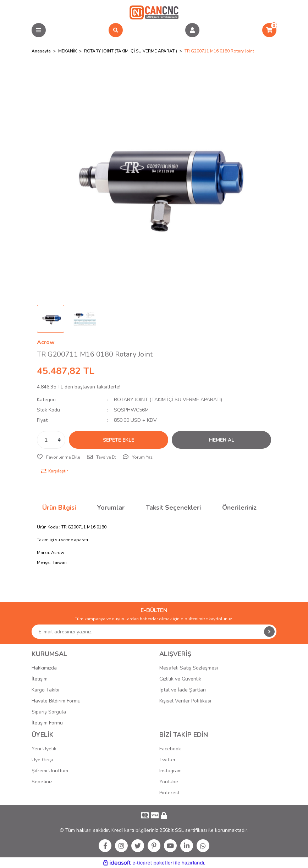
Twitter (167, 760)
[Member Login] (192, 30)
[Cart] (269, 30)
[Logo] (154, 12)
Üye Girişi (42, 760)
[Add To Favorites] (58, 457)
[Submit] (269, 632)
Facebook (170, 749)
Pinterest (169, 793)
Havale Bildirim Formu (56, 701)
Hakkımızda (44, 668)
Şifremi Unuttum (50, 771)
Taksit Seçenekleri (173, 508)
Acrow (46, 342)
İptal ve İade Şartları (183, 690)
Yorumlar (111, 508)
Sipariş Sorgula (49, 712)
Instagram (170, 771)
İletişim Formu (47, 723)
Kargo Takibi (45, 690)
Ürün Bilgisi (59, 508)
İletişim (40, 679)
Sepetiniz (42, 782)
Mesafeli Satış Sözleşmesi (189, 668)
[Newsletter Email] (154, 632)
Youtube (169, 782)
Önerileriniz (239, 508)
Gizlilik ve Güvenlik (180, 679)
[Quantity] (51, 440)
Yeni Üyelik (44, 749)
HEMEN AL (222, 440)
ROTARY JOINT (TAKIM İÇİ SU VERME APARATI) (168, 400)
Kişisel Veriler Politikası (185, 701)
